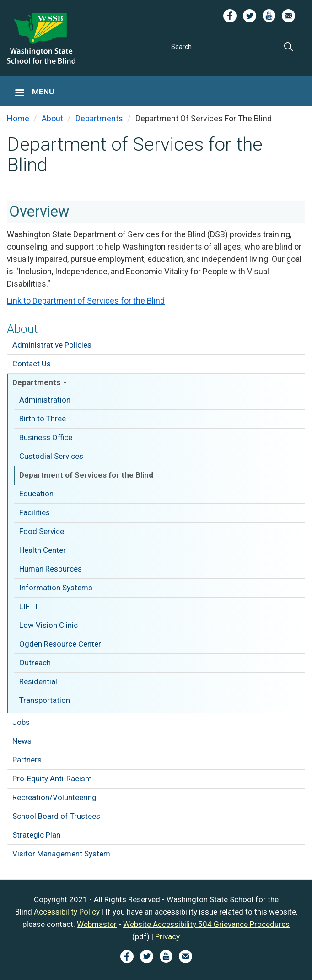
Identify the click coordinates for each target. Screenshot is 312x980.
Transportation (45, 700)
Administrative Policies (52, 345)
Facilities (35, 512)
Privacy (167, 936)
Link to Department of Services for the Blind (86, 301)
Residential (38, 681)
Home (18, 118)
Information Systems (56, 588)
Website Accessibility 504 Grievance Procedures (206, 924)
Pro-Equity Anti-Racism (52, 779)
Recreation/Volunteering (54, 797)
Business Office (46, 437)
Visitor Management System (61, 854)
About (22, 329)
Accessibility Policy (67, 912)
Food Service (42, 531)
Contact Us (32, 364)
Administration (45, 400)
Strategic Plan (36, 835)
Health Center (43, 550)
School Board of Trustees (56, 816)
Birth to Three (43, 419)
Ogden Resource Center (60, 644)
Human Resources (51, 569)
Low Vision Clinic (48, 625)
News (22, 741)
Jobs (21, 722)
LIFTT (29, 606)
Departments (40, 382)
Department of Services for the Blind (86, 475)
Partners (27, 760)
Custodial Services (51, 456)
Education (36, 494)
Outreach (35, 663)
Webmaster (97, 924)
